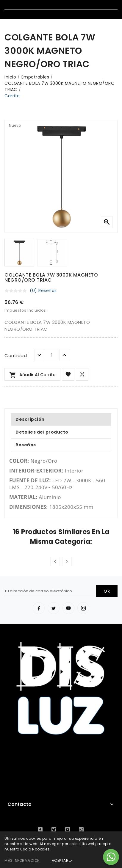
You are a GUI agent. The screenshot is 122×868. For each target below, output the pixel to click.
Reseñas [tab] (26, 445)
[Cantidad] (52, 355)
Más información (22, 860)
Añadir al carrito (32, 375)
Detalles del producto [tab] (42, 432)
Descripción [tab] (30, 419)
